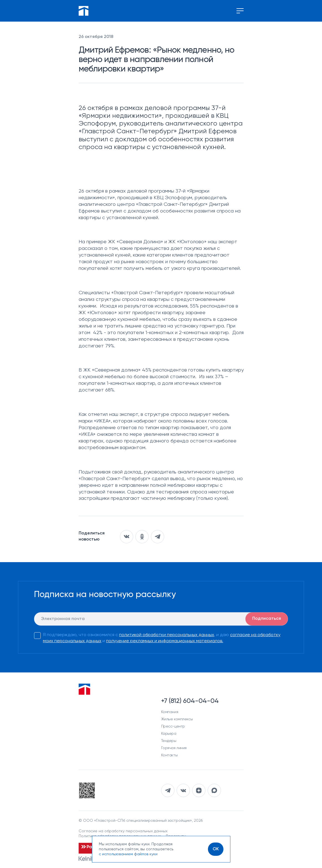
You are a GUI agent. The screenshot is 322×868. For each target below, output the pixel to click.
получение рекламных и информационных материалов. (165, 641)
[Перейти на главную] (84, 11)
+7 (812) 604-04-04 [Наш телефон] (190, 701)
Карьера (169, 734)
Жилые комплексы (177, 719)
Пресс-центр (173, 726)
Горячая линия (174, 748)
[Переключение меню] (240, 11)
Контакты (169, 755)
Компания (170, 712)
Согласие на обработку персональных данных (123, 831)
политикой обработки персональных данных (167, 635)
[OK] (216, 849)
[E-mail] (161, 619)
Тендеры (169, 741)
